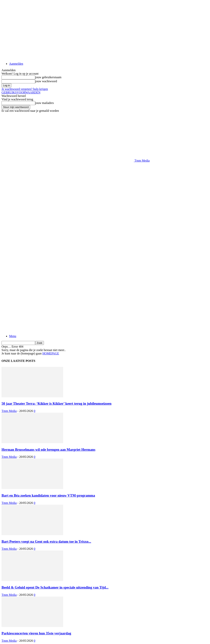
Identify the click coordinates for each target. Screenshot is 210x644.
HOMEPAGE (51, 353)
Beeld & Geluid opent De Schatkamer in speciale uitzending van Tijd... (55, 587)
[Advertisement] (46, 168)
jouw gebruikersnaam (48, 77)
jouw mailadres (44, 103)
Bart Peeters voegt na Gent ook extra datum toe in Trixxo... (46, 541)
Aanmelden (16, 64)
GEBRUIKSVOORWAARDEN (21, 92)
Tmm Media (9, 411)
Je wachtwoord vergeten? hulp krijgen (25, 89)
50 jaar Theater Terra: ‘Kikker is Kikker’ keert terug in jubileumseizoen (56, 403)
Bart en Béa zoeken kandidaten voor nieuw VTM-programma (48, 495)
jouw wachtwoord (46, 81)
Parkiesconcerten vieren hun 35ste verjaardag (36, 633)
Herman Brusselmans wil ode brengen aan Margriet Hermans (48, 450)
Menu (13, 336)
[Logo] (68, 280)
